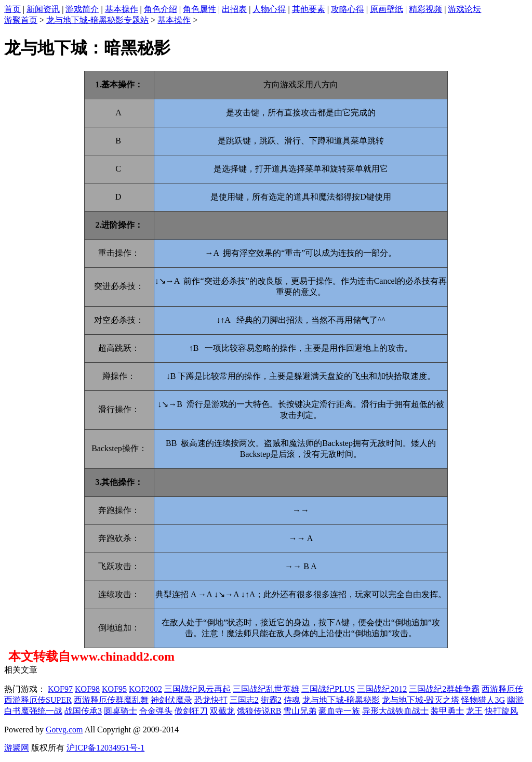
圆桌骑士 (121, 711)
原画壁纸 (387, 9)
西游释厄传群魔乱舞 (111, 700)
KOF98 (87, 689)
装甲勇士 (447, 711)
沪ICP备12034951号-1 (105, 748)
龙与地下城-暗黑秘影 (341, 700)
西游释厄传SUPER (38, 700)
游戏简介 (82, 9)
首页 (12, 9)
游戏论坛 (464, 9)
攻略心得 (348, 9)
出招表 (234, 9)
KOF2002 (145, 689)
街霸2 (271, 700)
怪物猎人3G (483, 700)
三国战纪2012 (382, 689)
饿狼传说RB (259, 711)
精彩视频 (425, 9)
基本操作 (122, 9)
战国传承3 (83, 711)
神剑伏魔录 (171, 700)
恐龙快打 (211, 700)
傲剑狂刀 (191, 711)
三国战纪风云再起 (197, 689)
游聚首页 (21, 20)
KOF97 (60, 689)
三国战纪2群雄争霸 (444, 689)
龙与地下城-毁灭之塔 (421, 700)
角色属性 (199, 9)
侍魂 (292, 700)
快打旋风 (501, 711)
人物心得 (269, 9)
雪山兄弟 (300, 711)
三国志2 (244, 700)
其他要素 (309, 9)
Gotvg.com (64, 730)
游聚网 (17, 748)
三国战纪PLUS (328, 689)
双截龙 (222, 711)
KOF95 (114, 689)
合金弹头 (156, 711)
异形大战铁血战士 (395, 711)
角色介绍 (161, 9)
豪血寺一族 (339, 711)
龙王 (474, 711)
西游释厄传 (502, 689)
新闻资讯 (43, 9)
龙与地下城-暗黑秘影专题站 (97, 20)
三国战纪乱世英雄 (266, 689)
